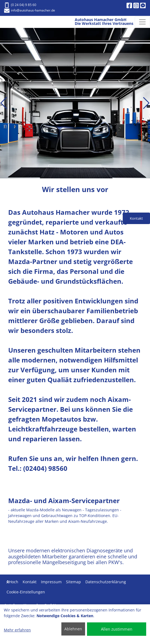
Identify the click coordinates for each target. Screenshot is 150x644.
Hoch (12, 582)
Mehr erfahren (17, 630)
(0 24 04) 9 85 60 (20, 5)
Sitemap (73, 582)
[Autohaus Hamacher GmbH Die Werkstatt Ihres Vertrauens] (10, 22)
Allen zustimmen (117, 629)
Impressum (51, 582)
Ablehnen (73, 629)
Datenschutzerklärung (106, 582)
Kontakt (30, 582)
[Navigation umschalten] (142, 22)
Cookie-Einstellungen (26, 592)
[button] (4, 103)
